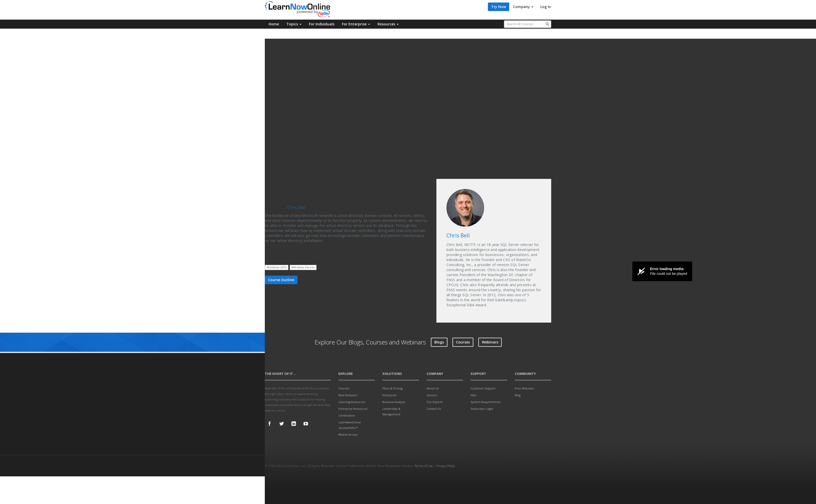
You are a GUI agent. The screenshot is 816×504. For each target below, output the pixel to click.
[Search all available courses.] (528, 24)
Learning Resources (352, 402)
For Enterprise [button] (356, 24)
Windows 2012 (276, 267)
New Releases (348, 395)
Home (274, 24)
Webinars (490, 342)
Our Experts (435, 402)
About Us (433, 388)
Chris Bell (296, 207)
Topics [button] (294, 24)
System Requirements (486, 402)
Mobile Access (348, 435)
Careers (432, 395)
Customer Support (483, 388)
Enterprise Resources (353, 409)
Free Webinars (525, 388)
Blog (518, 395)
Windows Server (303, 267)
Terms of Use (424, 466)
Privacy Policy (446, 466)
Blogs (439, 342)
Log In (546, 7)
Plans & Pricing (392, 388)
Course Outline (281, 280)
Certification (347, 415)
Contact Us (434, 409)
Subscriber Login (482, 409)
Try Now (499, 7)
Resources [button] (388, 24)
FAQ (473, 395)
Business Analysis (394, 402)
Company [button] (523, 7)
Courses (463, 342)
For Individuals (322, 24)
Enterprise (389, 395)
